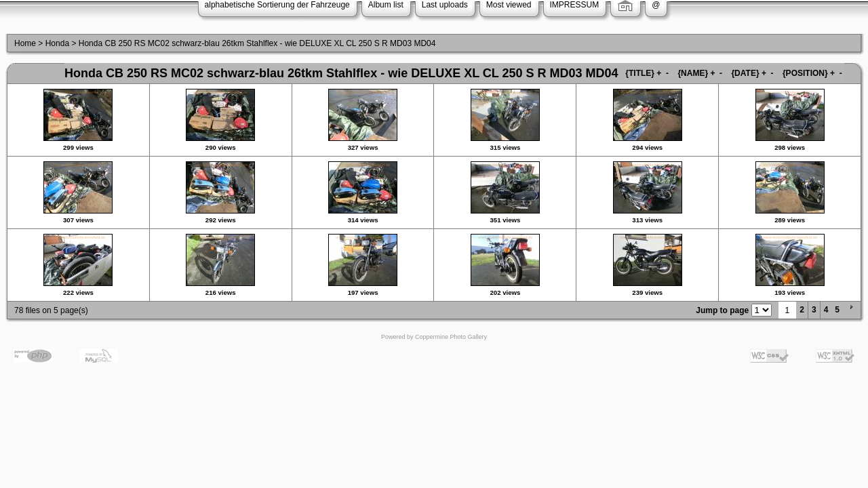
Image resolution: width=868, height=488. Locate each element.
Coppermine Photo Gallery (451, 337)
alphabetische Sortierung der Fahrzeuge (277, 5)
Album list (386, 5)
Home (25, 43)
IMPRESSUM (575, 5)
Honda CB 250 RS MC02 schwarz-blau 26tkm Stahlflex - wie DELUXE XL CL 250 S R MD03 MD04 (257, 43)
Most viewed (509, 5)
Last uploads (445, 5)
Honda (57, 43)
